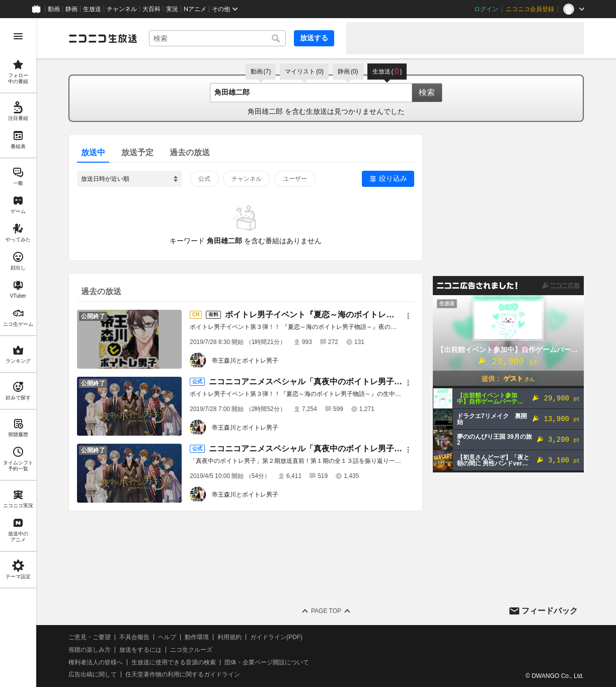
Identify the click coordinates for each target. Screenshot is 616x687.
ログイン (486, 9)
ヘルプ (167, 637)
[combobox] (217, 38)
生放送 (92, 9)
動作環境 (197, 637)
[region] (18, 353)
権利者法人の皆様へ (96, 662)
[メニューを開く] (18, 36)
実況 (172, 9)
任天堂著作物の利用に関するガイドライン (183, 674)
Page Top (326, 611)
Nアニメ (195, 9)
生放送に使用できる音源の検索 (174, 662)
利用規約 (229, 637)
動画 (54, 9)
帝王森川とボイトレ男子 (245, 361)
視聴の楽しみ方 (90, 650)
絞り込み (393, 178)
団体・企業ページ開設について (267, 662)
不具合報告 (134, 637)
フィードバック (550, 611)
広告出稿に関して (93, 674)
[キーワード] (217, 38)
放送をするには (140, 650)
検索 (427, 92)
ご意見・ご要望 (90, 637)
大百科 (151, 9)
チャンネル (122, 9)
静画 (71, 9)
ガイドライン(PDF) (276, 637)
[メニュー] (408, 316)
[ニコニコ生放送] (103, 38)
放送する (314, 38)
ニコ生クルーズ (191, 650)
